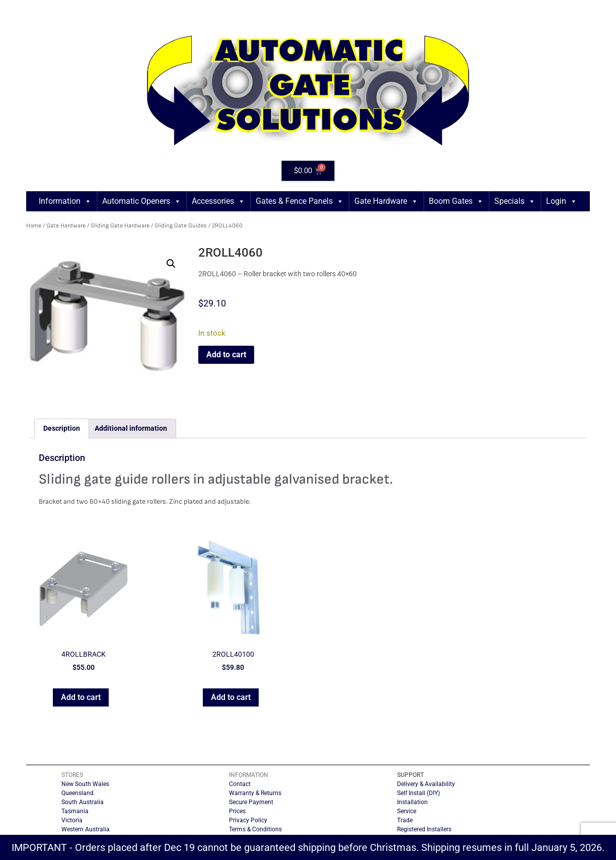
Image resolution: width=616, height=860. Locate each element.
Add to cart (226, 355)
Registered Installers (424, 829)
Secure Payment (251, 802)
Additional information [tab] (131, 428)
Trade (405, 820)
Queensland (78, 793)
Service (407, 811)
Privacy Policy (248, 820)
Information (65, 201)
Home (34, 226)
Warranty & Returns (255, 793)
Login (562, 201)
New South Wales (85, 784)
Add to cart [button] (81, 697)
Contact (240, 784)
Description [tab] (62, 428)
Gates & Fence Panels (300, 201)
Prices (237, 811)
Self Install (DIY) (418, 793)
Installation (412, 802)
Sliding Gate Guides (181, 226)
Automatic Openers (142, 201)
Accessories (218, 201)
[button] (171, 264)
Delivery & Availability (426, 784)
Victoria (72, 820)
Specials (515, 201)
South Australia (83, 802)
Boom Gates (456, 201)
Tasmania (75, 811)
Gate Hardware (386, 201)
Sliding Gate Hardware (120, 226)
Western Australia (86, 829)
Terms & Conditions (255, 829)
